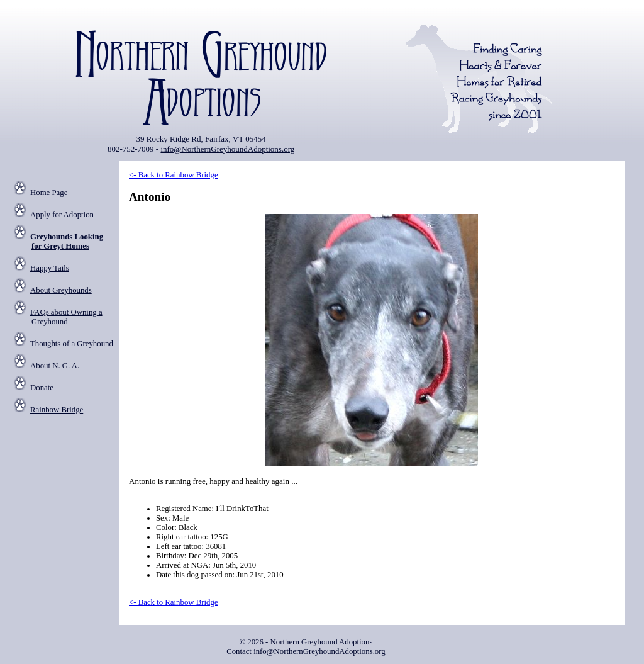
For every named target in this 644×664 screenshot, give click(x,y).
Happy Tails (50, 268)
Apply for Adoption (62, 215)
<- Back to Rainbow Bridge (174, 175)
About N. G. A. (55, 366)
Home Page (49, 193)
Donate (42, 388)
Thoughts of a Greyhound (72, 344)
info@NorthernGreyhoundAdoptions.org (227, 149)
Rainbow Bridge (57, 410)
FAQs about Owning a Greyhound (66, 317)
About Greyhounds (61, 290)
